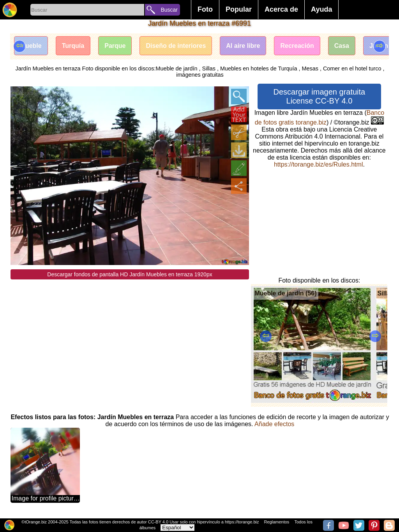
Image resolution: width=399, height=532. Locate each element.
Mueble (31, 46)
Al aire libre (243, 46)
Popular (239, 9)
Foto (205, 9)
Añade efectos (274, 424)
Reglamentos (277, 522)
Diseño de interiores (176, 46)
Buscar (169, 10)
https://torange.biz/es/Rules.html (319, 164)
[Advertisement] (130, 334)
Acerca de (281, 9)
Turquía (73, 46)
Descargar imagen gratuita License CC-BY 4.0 (320, 96)
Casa (342, 46)
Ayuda (321, 9)
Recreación (297, 46)
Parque (115, 46)
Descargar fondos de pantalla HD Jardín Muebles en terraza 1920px (130, 274)
